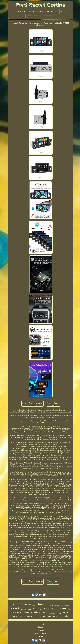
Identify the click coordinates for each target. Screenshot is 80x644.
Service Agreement (41, 633)
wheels (27, 605)
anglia (61, 617)
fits (13, 605)
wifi (47, 605)
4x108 (36, 616)
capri (45, 612)
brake (22, 616)
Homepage (41, 624)
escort (15, 608)
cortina (36, 612)
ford (19, 604)
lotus (65, 612)
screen (15, 617)
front (41, 604)
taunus (53, 613)
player (49, 616)
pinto (55, 616)
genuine (18, 612)
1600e (41, 609)
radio (66, 616)
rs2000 (34, 605)
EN (39, 637)
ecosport (43, 617)
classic (67, 605)
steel (57, 609)
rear (69, 609)
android (29, 617)
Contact (41, 627)
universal (24, 609)
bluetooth (49, 609)
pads (62, 605)
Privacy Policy (41, 630)
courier (52, 605)
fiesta (29, 609)
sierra (63, 608)
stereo (58, 605)
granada (59, 613)
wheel (27, 613)
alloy (35, 609)
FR (42, 637)
